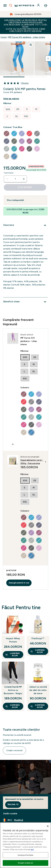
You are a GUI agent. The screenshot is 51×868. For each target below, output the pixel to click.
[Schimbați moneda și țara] (26, 820)
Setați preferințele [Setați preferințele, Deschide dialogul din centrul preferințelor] (26, 855)
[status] (15, 179)
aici (32, 850)
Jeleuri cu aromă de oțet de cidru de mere (38, 690)
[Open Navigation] (5, 5)
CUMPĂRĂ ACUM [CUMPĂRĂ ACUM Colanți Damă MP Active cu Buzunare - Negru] (12, 706)
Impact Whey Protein (13, 640)
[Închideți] (48, 826)
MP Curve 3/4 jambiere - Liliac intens (27, 37)
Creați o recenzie (14, 750)
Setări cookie (10, 814)
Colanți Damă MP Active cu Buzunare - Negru (13, 690)
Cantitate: (9, 173)
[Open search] (11, 5)
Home (4, 37)
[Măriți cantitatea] (24, 179)
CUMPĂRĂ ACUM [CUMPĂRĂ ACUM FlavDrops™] (37, 651)
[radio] (8, 109)
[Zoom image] (31, 45)
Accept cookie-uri (25, 863)
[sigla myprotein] (24, 5)
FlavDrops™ (38, 638)
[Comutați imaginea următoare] (48, 59)
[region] (26, 845)
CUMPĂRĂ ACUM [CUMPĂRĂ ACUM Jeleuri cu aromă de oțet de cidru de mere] (37, 706)
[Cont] (39, 5)
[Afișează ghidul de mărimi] (13, 99)
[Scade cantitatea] (7, 179)
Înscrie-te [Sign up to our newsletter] (13, 805)
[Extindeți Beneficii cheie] (26, 302)
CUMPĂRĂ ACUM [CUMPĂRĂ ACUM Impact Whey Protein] (12, 655)
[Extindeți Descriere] (26, 225)
